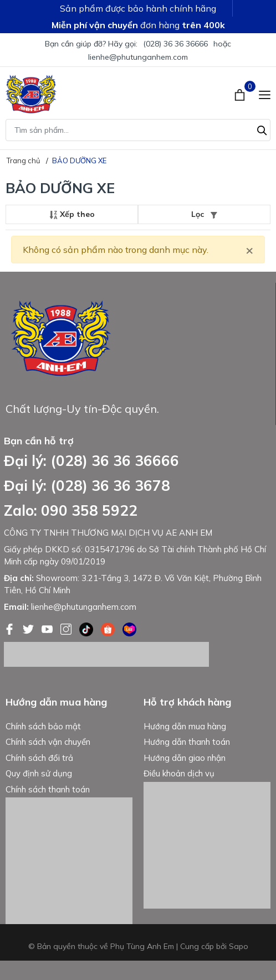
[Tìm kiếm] (262, 129)
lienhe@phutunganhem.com (138, 57)
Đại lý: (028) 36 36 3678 (87, 486)
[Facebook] (11, 628)
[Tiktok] (87, 628)
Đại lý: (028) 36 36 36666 (91, 461)
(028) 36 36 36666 (175, 44)
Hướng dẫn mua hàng (185, 726)
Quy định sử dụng (39, 773)
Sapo (239, 946)
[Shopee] (109, 628)
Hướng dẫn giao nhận (185, 758)
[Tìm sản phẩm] (138, 130)
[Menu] (265, 94)
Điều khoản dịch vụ (179, 773)
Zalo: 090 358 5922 (71, 510)
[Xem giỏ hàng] (241, 94)
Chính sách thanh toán (48, 789)
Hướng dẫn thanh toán (187, 742)
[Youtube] (48, 628)
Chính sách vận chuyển (48, 742)
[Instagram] (67, 628)
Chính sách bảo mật (43, 726)
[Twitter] (29, 628)
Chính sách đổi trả (39, 758)
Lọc (204, 214)
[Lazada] (129, 628)
